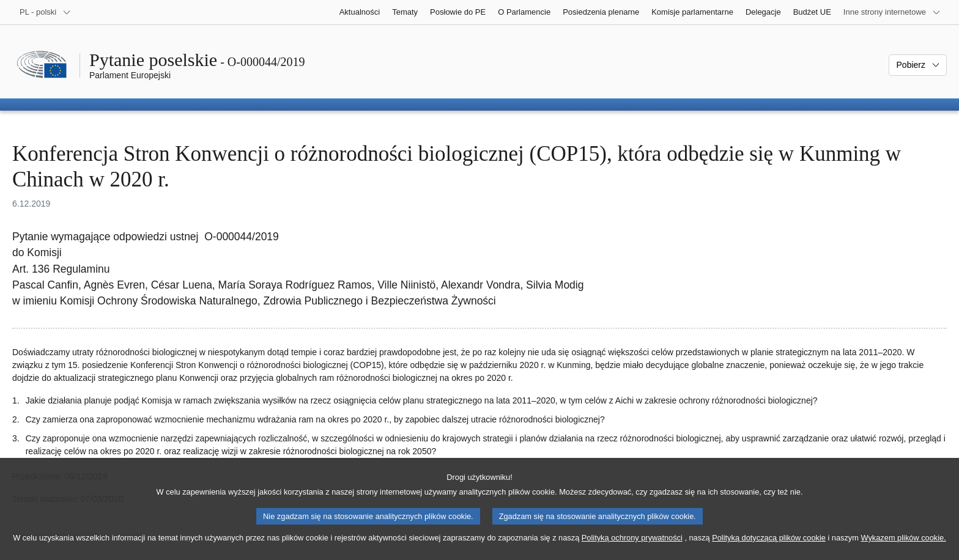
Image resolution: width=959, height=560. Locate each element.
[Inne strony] (892, 12)
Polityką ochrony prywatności (632, 549)
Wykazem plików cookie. (903, 549)
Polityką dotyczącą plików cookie (769, 549)
